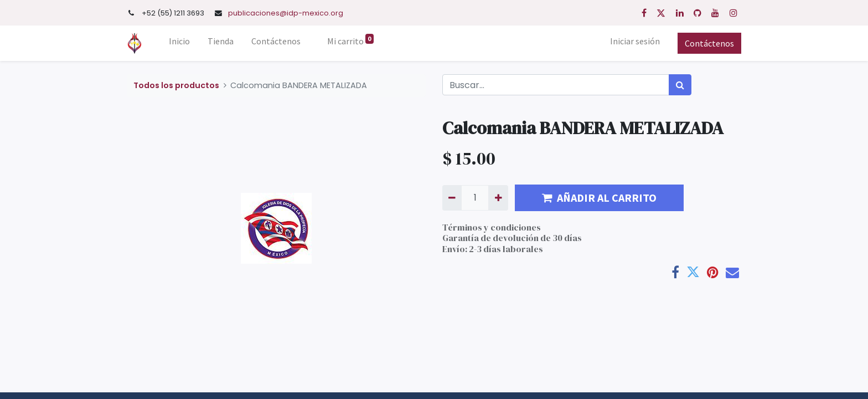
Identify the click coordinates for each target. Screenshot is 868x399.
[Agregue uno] (498, 198)
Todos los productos (176, 85)
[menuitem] (179, 43)
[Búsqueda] (680, 85)
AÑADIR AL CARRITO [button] (599, 198)
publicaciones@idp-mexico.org (286, 13)
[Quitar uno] (452, 198)
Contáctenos (709, 43)
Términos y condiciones (492, 227)
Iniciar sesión (635, 41)
